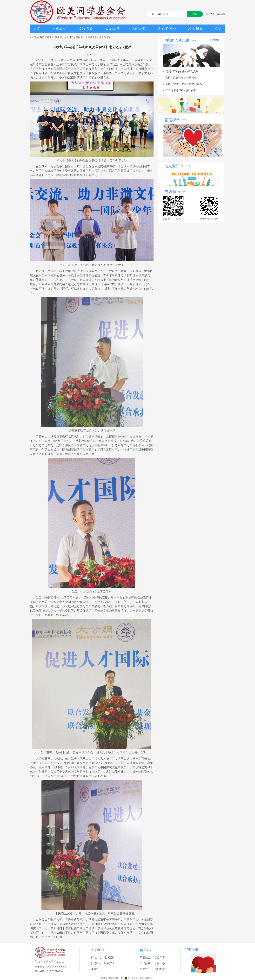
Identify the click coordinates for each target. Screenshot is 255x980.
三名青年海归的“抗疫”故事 (181, 90)
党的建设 (139, 29)
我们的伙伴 (167, 29)
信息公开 (112, 29)
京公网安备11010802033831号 (141, 978)
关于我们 (59, 29)
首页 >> (36, 37)
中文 (211, 14)
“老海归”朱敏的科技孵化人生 (182, 71)
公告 (218, 29)
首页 (36, 29)
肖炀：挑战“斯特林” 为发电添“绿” (184, 84)
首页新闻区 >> (47, 37)
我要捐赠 (195, 29)
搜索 (195, 14)
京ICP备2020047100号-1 (111, 978)
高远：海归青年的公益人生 (181, 78)
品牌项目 (86, 29)
